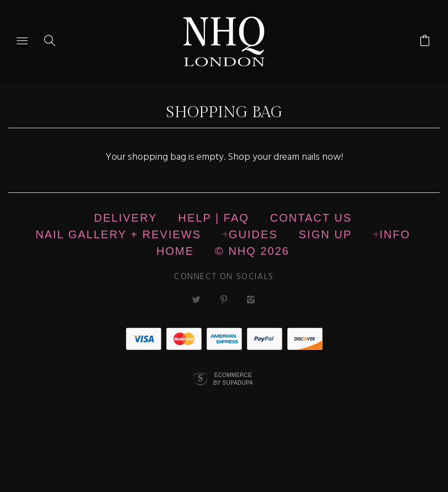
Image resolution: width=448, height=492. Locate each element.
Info (395, 234)
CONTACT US (311, 218)
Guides (253, 234)
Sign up (325, 234)
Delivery (126, 218)
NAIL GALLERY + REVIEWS (118, 234)
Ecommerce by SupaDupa (233, 379)
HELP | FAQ (214, 218)
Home (175, 251)
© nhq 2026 (252, 251)
